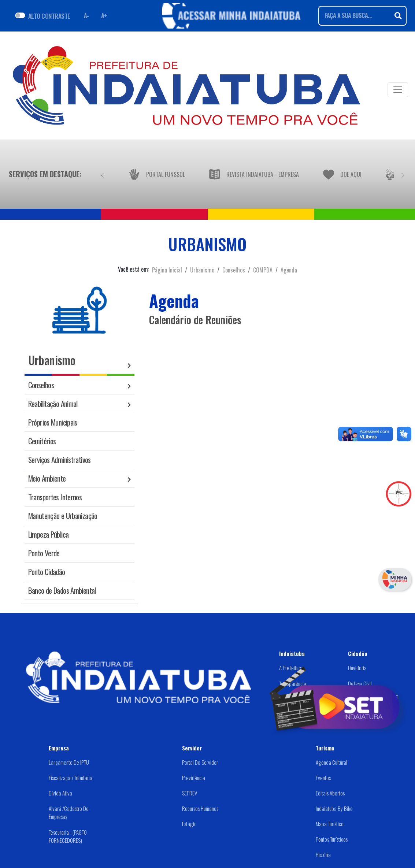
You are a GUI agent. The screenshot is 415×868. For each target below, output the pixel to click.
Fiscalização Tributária (71, 778)
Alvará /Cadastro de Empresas (69, 813)
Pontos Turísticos (332, 839)
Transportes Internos (55, 497)
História (323, 854)
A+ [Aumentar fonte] (104, 16)
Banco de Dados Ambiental (62, 590)
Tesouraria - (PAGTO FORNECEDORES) (68, 836)
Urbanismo (202, 270)
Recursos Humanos (200, 808)
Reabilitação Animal (53, 403)
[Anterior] (102, 174)
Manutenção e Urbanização (63, 515)
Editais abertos (330, 793)
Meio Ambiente (47, 478)
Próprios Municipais (53, 422)
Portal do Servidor (200, 762)
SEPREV (190, 793)
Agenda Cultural (331, 762)
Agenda (289, 270)
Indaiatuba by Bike (334, 808)
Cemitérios (42, 441)
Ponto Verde (44, 553)
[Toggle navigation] (398, 90)
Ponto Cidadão (47, 572)
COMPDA (263, 270)
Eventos (323, 778)
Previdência (194, 778)
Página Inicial (167, 270)
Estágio (189, 824)
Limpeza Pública (49, 534)
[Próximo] (403, 174)
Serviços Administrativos (60, 459)
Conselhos (234, 270)
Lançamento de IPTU (69, 762)
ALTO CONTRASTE (49, 16)
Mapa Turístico (330, 824)
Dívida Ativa (60, 793)
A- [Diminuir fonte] (86, 16)
